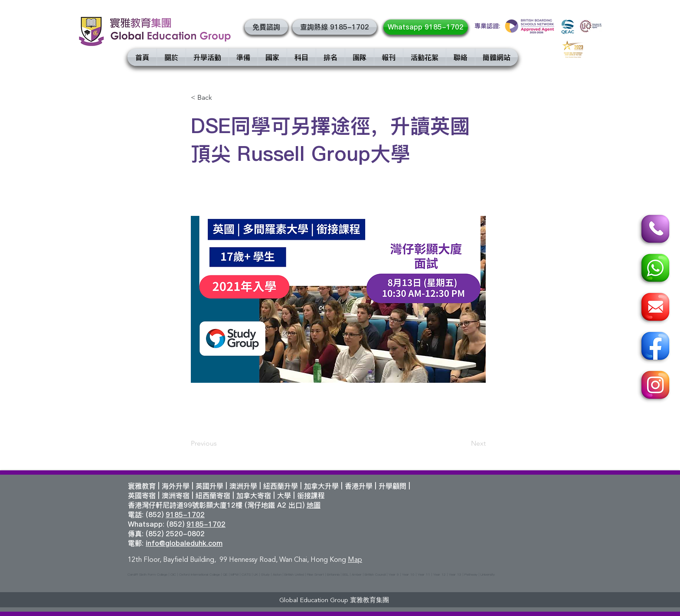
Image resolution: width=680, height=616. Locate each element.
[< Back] (219, 98)
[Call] (654, 230)
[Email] (654, 308)
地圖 (314, 505)
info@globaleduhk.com (184, 543)
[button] (266, 27)
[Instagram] (654, 386)
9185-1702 (185, 515)
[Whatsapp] (654, 269)
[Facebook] (654, 347)
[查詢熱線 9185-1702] (335, 27)
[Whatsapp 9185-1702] (426, 27)
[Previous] (219, 443)
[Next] (464, 443)
